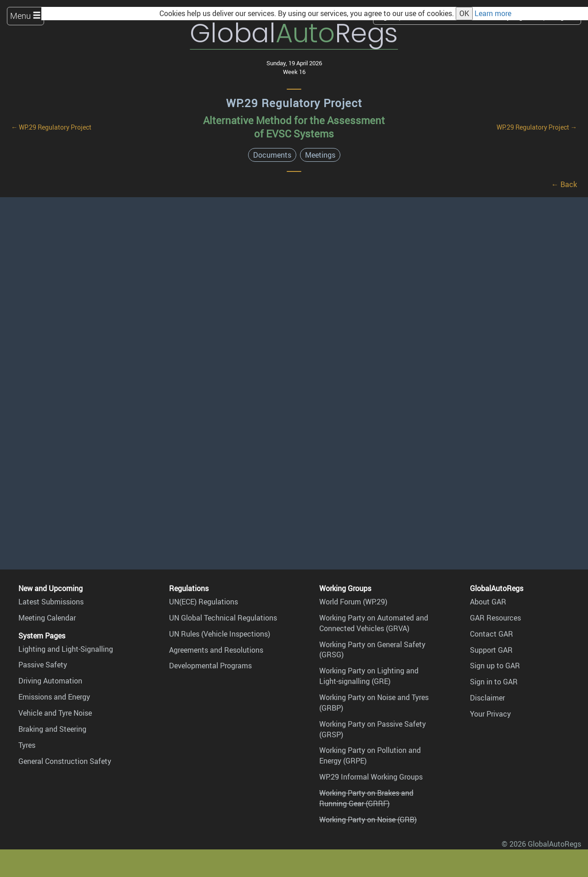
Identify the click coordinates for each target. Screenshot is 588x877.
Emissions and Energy (54, 697)
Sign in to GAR (494, 682)
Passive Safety (43, 665)
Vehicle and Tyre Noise (55, 713)
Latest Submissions (51, 602)
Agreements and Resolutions (216, 650)
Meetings (320, 155)
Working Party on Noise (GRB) (368, 820)
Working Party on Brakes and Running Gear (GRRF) (366, 798)
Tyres (27, 745)
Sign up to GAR (495, 666)
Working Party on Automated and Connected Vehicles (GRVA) (374, 623)
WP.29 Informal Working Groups (371, 777)
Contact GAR (492, 634)
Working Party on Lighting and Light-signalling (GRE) (369, 676)
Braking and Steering (52, 729)
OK (464, 13)
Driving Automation (50, 681)
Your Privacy (490, 714)
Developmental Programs (210, 666)
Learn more (493, 13)
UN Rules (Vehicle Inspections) (220, 634)
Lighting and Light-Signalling (66, 649)
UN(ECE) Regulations (204, 602)
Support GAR (491, 650)
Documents (272, 155)
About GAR (488, 602)
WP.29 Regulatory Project (294, 103)
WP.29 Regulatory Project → (537, 127)
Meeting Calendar (47, 618)
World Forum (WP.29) (353, 602)
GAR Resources (495, 618)
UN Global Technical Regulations (223, 618)
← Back (564, 184)
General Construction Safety (65, 761)
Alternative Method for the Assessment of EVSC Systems (294, 127)
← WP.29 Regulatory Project (51, 127)
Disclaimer (487, 698)
